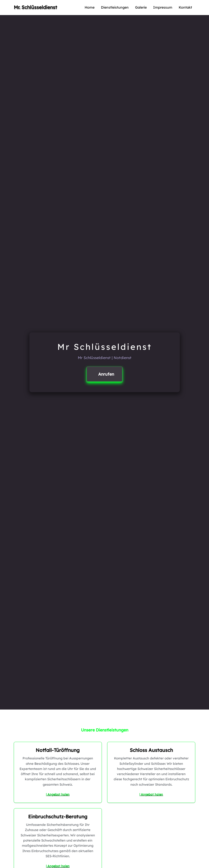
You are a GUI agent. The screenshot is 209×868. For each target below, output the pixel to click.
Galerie (141, 7)
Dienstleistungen (115, 7)
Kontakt (185, 7)
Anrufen (106, 374)
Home (90, 7)
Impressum (163, 7)
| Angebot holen (58, 794)
